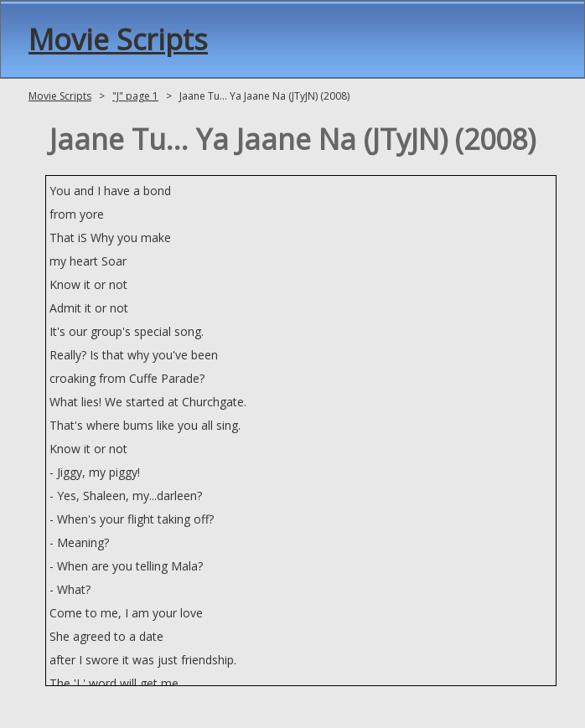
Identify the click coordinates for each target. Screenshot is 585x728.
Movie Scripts (118, 39)
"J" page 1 (135, 96)
